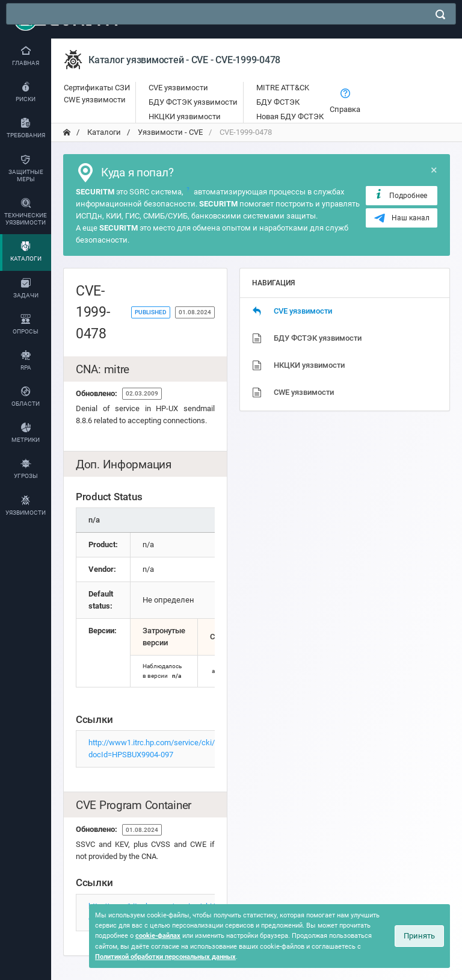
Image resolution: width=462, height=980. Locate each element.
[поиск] (440, 14)
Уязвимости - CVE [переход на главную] (169, 132)
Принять (419, 936)
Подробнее (400, 195)
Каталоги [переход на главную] (103, 132)
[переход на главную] (67, 132)
